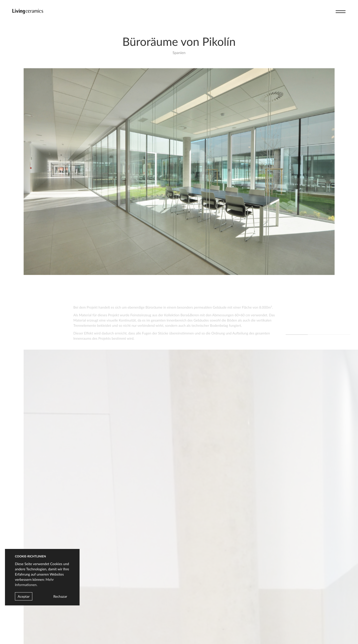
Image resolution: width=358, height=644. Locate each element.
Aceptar (24, 596)
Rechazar (60, 596)
